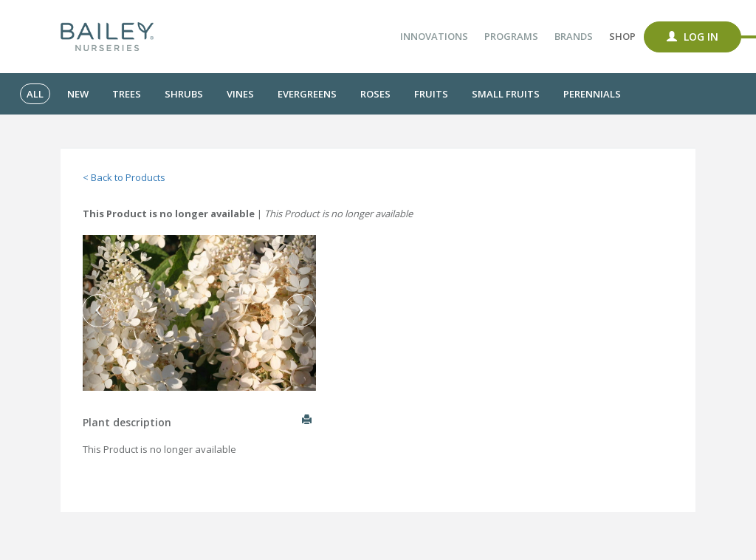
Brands (574, 36)
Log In (693, 37)
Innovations (434, 36)
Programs (511, 36)
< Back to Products (124, 177)
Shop (622, 36)
